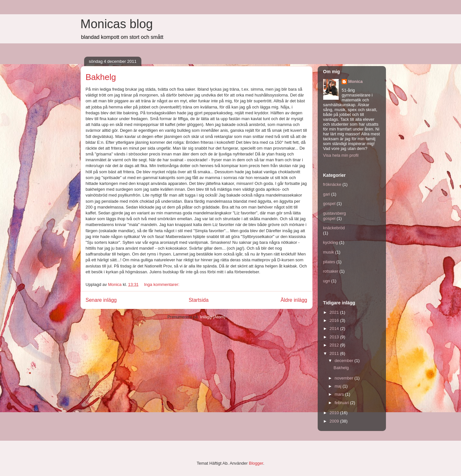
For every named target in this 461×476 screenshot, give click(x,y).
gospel (329, 204)
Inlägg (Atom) (213, 317)
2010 (335, 413)
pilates (329, 262)
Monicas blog (117, 24)
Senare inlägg (101, 300)
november (344, 378)
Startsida (199, 300)
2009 (335, 421)
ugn (327, 281)
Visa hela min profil (341, 155)
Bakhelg (101, 77)
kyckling (331, 242)
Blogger (256, 463)
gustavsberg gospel (335, 216)
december (344, 361)
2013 (335, 337)
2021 (335, 312)
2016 (335, 320)
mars (340, 394)
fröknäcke (332, 184)
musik (329, 252)
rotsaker (331, 271)
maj (339, 386)
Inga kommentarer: (162, 284)
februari (342, 403)
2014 (335, 329)
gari (327, 194)
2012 (335, 345)
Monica (355, 81)
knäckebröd (334, 228)
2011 (335, 353)
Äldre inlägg (294, 300)
